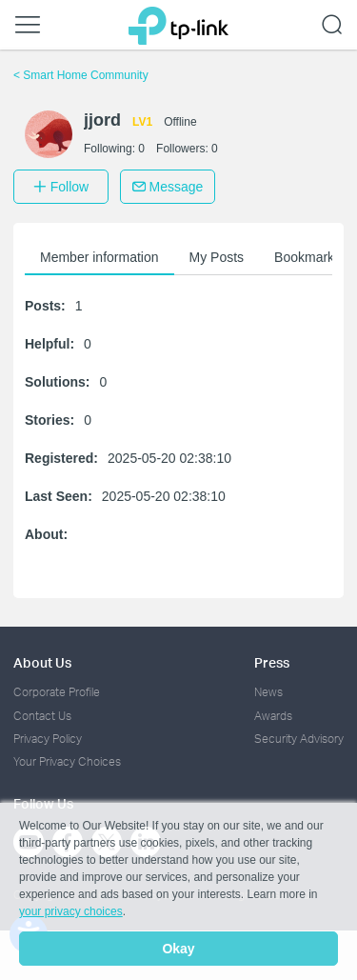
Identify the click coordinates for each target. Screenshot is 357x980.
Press (272, 662)
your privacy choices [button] (71, 911)
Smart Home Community (81, 75)
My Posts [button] (217, 257)
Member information (99, 257)
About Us (42, 662)
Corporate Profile (57, 692)
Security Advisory (299, 739)
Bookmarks (307, 257)
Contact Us (42, 716)
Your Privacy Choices (67, 761)
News (268, 692)
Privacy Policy (48, 739)
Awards (273, 716)
